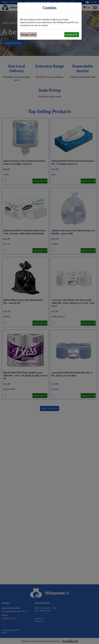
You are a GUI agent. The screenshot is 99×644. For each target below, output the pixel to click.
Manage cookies (28, 35)
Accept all (71, 35)
